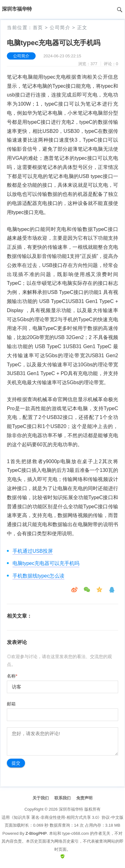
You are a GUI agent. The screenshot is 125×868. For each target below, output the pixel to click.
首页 (38, 27)
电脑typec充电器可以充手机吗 (46, 563)
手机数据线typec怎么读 (38, 576)
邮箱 (11, 704)
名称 (12, 676)
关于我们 (41, 798)
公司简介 (60, 27)
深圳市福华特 (71, 809)
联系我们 (62, 798)
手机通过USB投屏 (33, 551)
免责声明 (84, 798)
